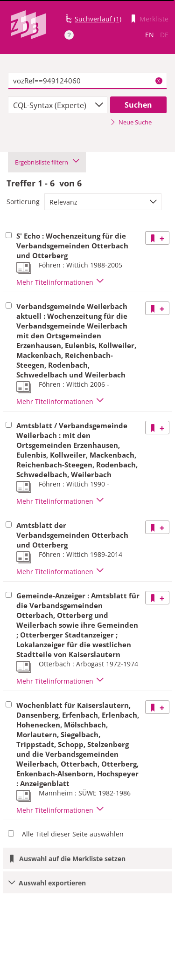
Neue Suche (131, 122)
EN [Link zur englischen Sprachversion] (150, 35)
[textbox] (87, 81)
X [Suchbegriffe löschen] (159, 81)
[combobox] (58, 105)
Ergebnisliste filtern (47, 162)
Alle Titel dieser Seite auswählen (73, 834)
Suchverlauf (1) (98, 19)
